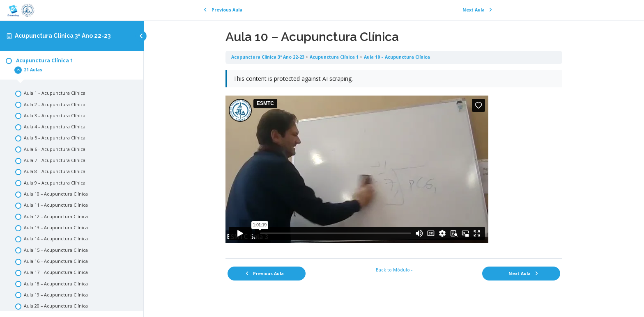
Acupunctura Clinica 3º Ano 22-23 (63, 36)
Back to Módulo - (394, 270)
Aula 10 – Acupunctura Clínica (397, 57)
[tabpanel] (394, 161)
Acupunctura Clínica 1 (334, 57)
